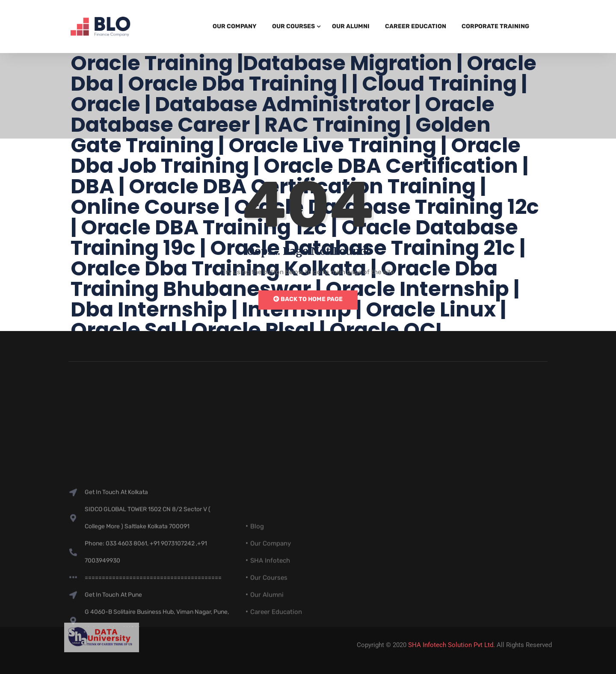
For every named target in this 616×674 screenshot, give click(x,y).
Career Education (416, 26)
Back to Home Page (308, 299)
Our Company (235, 26)
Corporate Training (495, 26)
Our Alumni (351, 26)
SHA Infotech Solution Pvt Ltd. (452, 645)
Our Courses (293, 26)
